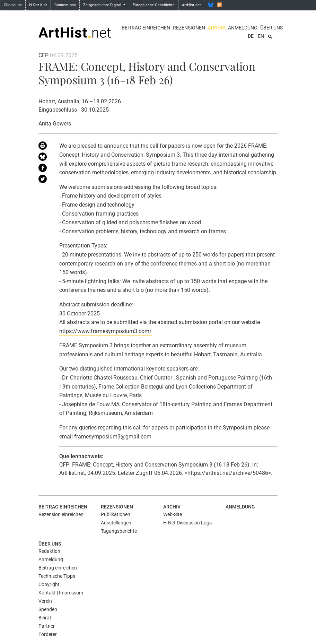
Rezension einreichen (61, 514)
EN (261, 36)
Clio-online (13, 5)
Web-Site (173, 514)
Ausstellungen (116, 523)
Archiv (217, 28)
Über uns (271, 28)
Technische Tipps (57, 576)
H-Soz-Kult (38, 5)
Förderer (48, 634)
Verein (45, 601)
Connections (65, 5)
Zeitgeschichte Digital (103, 5)
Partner (47, 626)
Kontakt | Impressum (61, 593)
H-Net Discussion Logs (187, 523)
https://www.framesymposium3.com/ (106, 331)
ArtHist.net (191, 5)
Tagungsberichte (119, 531)
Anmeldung (243, 28)
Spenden (48, 609)
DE (251, 36)
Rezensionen (189, 28)
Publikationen (116, 514)
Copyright (49, 584)
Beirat (45, 618)
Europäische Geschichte (154, 5)
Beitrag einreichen (146, 28)
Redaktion (49, 551)
